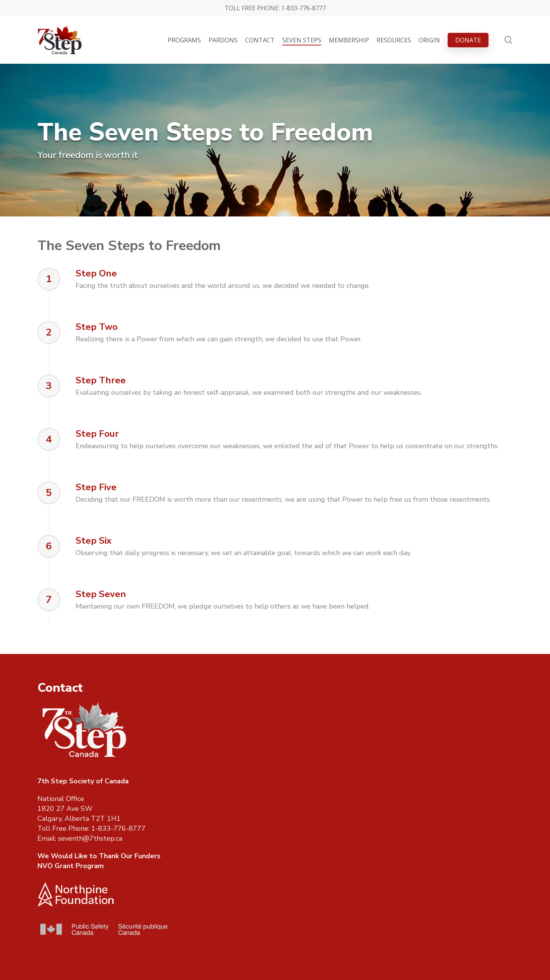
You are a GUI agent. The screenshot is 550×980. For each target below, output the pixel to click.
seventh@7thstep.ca (90, 838)
